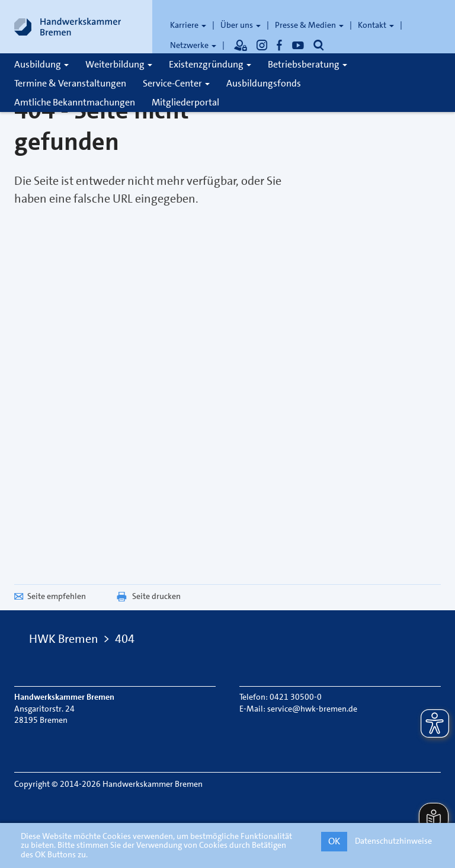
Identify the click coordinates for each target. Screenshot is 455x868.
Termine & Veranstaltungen (70, 83)
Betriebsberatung (307, 64)
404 (125, 639)
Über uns (241, 25)
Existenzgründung (210, 64)
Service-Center (176, 83)
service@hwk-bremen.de (312, 709)
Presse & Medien (309, 25)
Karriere (188, 25)
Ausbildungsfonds (264, 83)
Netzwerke (193, 45)
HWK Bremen (64, 639)
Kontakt (376, 25)
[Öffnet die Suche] (319, 45)
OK (334, 841)
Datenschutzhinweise (393, 841)
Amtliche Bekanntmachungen (75, 102)
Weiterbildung (119, 64)
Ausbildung (41, 64)
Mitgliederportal (185, 102)
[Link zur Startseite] (68, 27)
